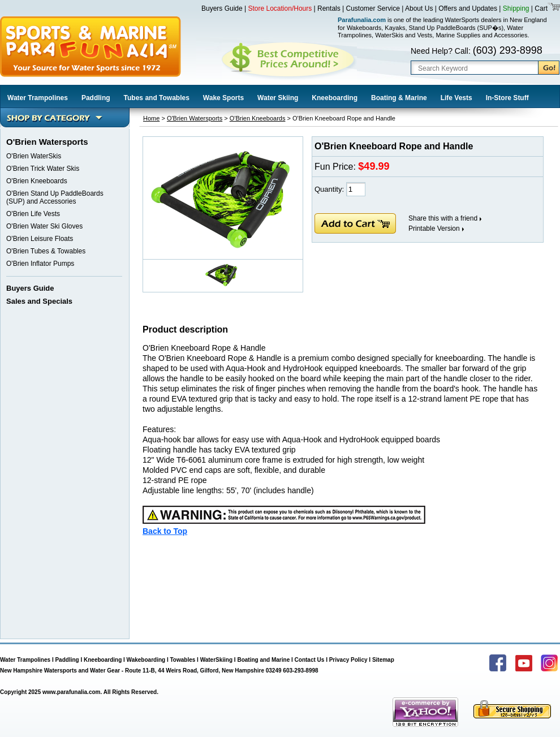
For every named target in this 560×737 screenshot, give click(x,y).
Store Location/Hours (280, 8)
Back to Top (165, 531)
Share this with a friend (443, 218)
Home (151, 118)
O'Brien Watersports (195, 118)
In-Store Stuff (507, 98)
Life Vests (456, 98)
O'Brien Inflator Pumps (40, 264)
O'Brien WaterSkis (34, 156)
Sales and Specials (39, 301)
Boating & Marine (399, 98)
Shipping (516, 8)
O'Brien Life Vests (33, 214)
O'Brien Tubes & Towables (46, 251)
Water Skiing (278, 98)
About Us (419, 8)
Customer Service (373, 8)
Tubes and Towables (157, 98)
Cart (540, 8)
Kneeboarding (335, 98)
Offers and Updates (469, 8)
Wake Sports (223, 98)
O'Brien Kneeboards (37, 181)
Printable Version (434, 229)
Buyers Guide (222, 8)
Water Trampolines (38, 98)
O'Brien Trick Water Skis (43, 169)
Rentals (329, 8)
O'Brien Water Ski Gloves (44, 226)
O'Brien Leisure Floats (40, 239)
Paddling (96, 98)
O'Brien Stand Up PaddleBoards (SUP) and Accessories (55, 197)
